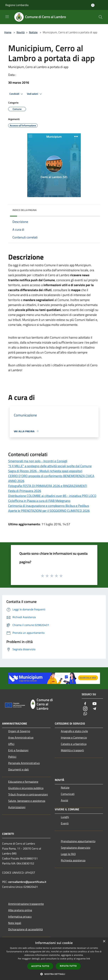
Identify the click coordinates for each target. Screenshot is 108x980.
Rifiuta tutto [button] (68, 966)
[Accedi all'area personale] (93, 5)
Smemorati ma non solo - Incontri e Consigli (38, 461)
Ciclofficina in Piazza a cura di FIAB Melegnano (39, 501)
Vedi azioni (35, 94)
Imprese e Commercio (74, 737)
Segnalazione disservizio (76, 848)
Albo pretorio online (20, 910)
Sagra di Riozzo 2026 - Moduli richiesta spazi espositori (45, 471)
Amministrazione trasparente (26, 904)
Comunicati (68, 794)
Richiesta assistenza (73, 860)
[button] (54, 974)
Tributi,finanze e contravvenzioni (28, 794)
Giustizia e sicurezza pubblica (26, 788)
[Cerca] (101, 17)
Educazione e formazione (23, 782)
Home (8, 32)
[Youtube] (94, 704)
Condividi (17, 94)
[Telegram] (94, 709)
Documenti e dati (19, 769)
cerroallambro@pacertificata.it (27, 882)
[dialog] (54, 959)
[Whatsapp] (85, 714)
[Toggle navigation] (7, 17)
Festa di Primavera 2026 (25, 491)
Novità (21, 32)
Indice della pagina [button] (24, 210)
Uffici (11, 744)
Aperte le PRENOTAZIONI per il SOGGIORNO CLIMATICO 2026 (49, 511)
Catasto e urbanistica (74, 744)
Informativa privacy (20, 917)
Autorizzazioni (17, 807)
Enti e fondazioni (18, 750)
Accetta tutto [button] (40, 966)
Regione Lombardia (17, 5)
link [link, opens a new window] (88, 959)
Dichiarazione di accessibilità (25, 929)
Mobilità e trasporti (72, 750)
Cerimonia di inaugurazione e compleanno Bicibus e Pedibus (49, 506)
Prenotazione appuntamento (78, 841)
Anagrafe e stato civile (74, 731)
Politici (12, 757)
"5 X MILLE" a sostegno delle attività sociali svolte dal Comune (50, 466)
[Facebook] (85, 704)
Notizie (33, 32)
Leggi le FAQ (68, 854)
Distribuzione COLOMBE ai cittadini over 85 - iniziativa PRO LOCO (52, 496)
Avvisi (64, 800)
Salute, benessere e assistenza (27, 801)
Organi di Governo (19, 731)
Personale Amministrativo (24, 763)
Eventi (65, 823)
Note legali (15, 923)
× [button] (104, 941)
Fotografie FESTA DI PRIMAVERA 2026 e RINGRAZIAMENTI (48, 486)
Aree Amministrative (21, 737)
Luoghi (65, 817)
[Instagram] (85, 709)
